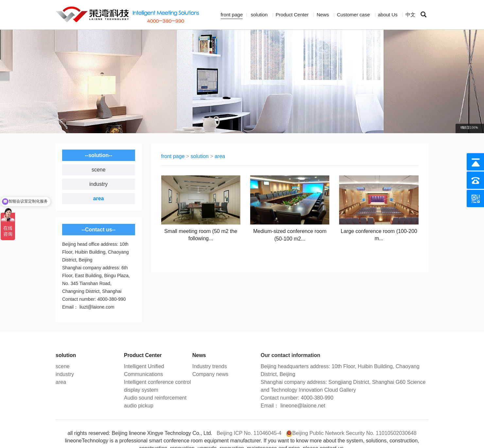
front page (232, 15)
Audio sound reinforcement (155, 398)
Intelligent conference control (157, 382)
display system (141, 390)
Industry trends (210, 366)
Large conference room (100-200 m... (379, 235)
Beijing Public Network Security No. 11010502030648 (354, 433)
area (99, 198)
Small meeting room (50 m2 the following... (201, 235)
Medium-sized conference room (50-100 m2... (290, 235)
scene (99, 170)
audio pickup (139, 406)
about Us (388, 15)
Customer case (353, 15)
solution (259, 15)
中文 (410, 15)
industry (98, 184)
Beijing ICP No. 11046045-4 (249, 433)
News (323, 15)
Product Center (292, 15)
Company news (210, 374)
